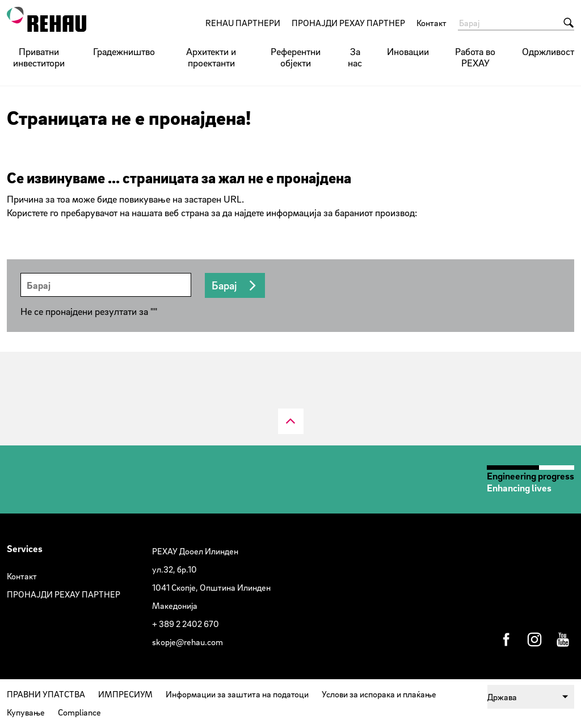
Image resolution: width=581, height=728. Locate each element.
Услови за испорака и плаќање (379, 694)
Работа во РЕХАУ (475, 57)
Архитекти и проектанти (211, 57)
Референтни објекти (296, 57)
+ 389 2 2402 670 (186, 624)
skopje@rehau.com (188, 642)
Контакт (431, 23)
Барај (224, 285)
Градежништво (124, 51)
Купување (26, 712)
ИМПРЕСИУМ (125, 694)
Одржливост (548, 51)
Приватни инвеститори (39, 57)
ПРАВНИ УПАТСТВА (46, 694)
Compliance (79, 712)
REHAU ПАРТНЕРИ (243, 23)
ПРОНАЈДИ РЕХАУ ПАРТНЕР (348, 23)
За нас (355, 57)
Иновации (408, 51)
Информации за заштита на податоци (237, 694)
